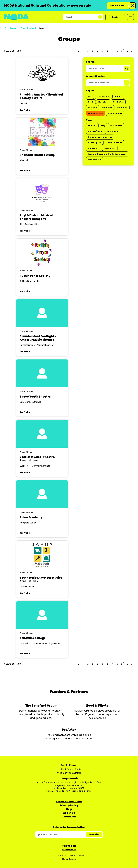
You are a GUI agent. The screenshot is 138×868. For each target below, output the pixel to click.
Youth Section (114, 131)
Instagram (69, 850)
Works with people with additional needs (107, 154)
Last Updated (94, 160)
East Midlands (104, 96)
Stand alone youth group (100, 137)
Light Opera (94, 148)
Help (69, 809)
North (91, 102)
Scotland (93, 108)
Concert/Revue (95, 131)
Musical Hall (110, 148)
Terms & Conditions (69, 801)
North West (118, 102)
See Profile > (26, 110)
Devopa (72, 859)
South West (122, 108)
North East (103, 102)
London (119, 96)
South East (107, 108)
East (90, 96)
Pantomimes (116, 126)
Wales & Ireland (28, 28)
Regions (14, 28)
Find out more (117, 6)
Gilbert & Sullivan (114, 143)
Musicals (92, 126)
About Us (69, 813)
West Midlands (115, 113)
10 (127, 51)
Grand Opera (94, 143)
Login (115, 17)
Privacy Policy (69, 805)
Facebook (69, 846)
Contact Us (69, 817)
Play (103, 126)
